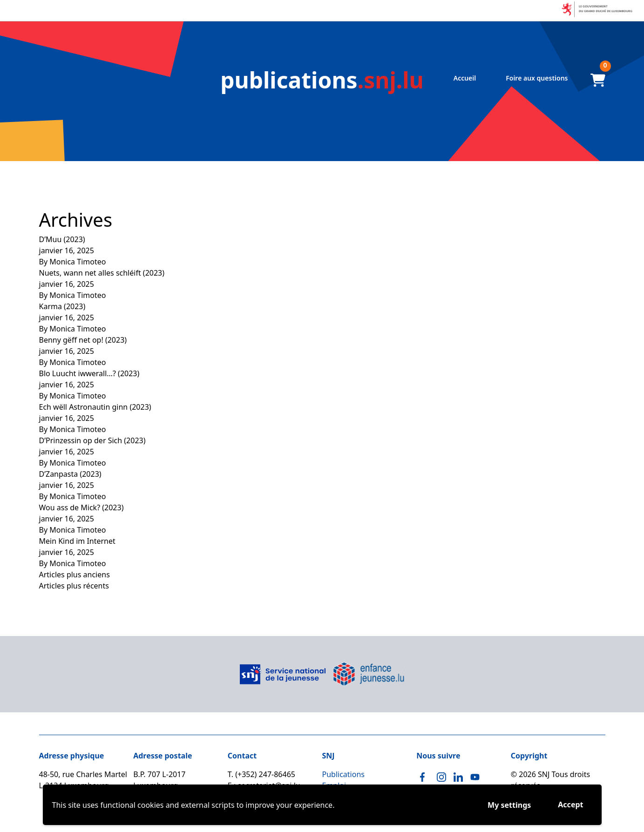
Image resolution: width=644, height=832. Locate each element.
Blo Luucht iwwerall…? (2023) (89, 373)
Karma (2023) (62, 306)
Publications (343, 774)
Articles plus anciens (75, 575)
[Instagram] (441, 777)
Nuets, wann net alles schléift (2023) (102, 273)
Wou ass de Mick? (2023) (81, 507)
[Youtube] (475, 777)
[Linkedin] (458, 777)
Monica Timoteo (78, 262)
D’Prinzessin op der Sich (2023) (92, 440)
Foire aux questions (537, 78)
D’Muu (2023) (62, 239)
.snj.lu (322, 80)
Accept (570, 805)
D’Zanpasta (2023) (70, 474)
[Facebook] (425, 777)
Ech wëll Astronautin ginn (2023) (95, 407)
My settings (509, 805)
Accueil (465, 78)
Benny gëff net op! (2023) (83, 340)
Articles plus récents (74, 586)
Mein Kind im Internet (77, 541)
